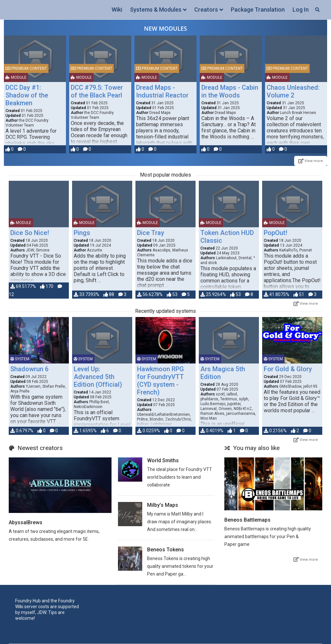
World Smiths (163, 460)
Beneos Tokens (165, 550)
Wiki (117, 10)
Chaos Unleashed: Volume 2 (293, 91)
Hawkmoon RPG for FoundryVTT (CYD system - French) (160, 381)
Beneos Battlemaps (247, 520)
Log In (301, 10)
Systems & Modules (156, 10)
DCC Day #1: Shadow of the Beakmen (27, 95)
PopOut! (276, 233)
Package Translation (258, 10)
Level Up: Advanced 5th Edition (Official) (98, 377)
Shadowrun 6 (29, 369)
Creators (206, 10)
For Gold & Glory (288, 369)
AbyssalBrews (26, 522)
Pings (82, 233)
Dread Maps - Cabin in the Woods (230, 91)
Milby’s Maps (163, 505)
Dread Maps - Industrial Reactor (162, 91)
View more (311, 161)
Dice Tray (151, 233)
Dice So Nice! (30, 233)
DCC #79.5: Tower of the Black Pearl (97, 91)
